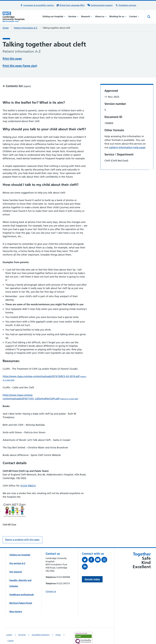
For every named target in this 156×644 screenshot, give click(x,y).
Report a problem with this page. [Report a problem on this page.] (22, 529)
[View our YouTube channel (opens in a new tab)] (98, 550)
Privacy (58, 625)
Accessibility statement (41, 625)
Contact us (51, 581)
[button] (37, 5)
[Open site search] (149, 17)
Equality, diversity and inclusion (20, 573)
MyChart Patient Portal (21, 593)
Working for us (118, 16)
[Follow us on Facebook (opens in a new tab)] (92, 550)
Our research (16, 562)
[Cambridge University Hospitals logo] (16, 17)
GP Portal (22, 625)
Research (87, 16)
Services (73, 16)
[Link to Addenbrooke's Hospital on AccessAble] (83, 639)
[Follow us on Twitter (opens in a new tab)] (85, 550)
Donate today (92, 569)
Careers (9, 625)
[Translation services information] (126, 5)
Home (6, 28)
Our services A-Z (17, 553)
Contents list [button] (17, 76)
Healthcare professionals (22, 584)
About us (101, 16)
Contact (134, 16)
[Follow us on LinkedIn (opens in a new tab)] (85, 557)
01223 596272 (28, 476)
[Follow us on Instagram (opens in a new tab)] (105, 550)
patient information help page (127, 137)
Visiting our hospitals (54, 16)
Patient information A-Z (26, 28)
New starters (16, 601)
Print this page (12, 58)
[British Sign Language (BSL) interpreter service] (71, 5)
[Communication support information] (100, 5)
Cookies (11, 630)
